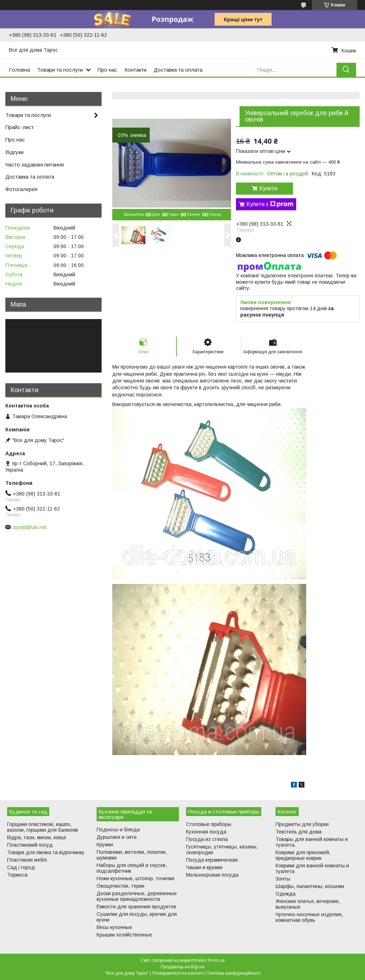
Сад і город (21, 867)
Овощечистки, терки (120, 886)
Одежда (286, 894)
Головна (19, 70)
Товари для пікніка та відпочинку (46, 852)
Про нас (107, 70)
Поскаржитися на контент (178, 973)
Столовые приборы (209, 824)
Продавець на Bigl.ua (182, 967)
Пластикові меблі (27, 860)
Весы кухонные (114, 927)
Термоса (17, 875)
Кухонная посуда (206, 832)
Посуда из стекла (207, 839)
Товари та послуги (60, 70)
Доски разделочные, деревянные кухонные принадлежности (137, 896)
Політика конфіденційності (233, 973)
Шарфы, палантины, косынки (310, 886)
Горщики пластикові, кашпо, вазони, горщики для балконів (43, 827)
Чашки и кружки (204, 867)
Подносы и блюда (118, 830)
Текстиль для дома (299, 832)
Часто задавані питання (35, 165)
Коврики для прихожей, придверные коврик (303, 855)
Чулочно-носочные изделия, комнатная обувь (309, 917)
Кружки (105, 845)
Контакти (135, 70)
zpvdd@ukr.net (30, 527)
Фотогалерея (21, 189)
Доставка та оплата (178, 70)
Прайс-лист (20, 127)
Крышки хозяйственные (124, 935)
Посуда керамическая (212, 860)
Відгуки (14, 152)
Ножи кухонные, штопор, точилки (135, 878)
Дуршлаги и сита (117, 837)
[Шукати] (346, 70)
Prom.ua (216, 960)
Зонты (283, 879)
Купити (268, 188)
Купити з (270, 204)
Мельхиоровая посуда (212, 875)
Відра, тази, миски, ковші (37, 837)
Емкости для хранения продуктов (136, 907)
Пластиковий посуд (30, 845)
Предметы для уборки (302, 824)
